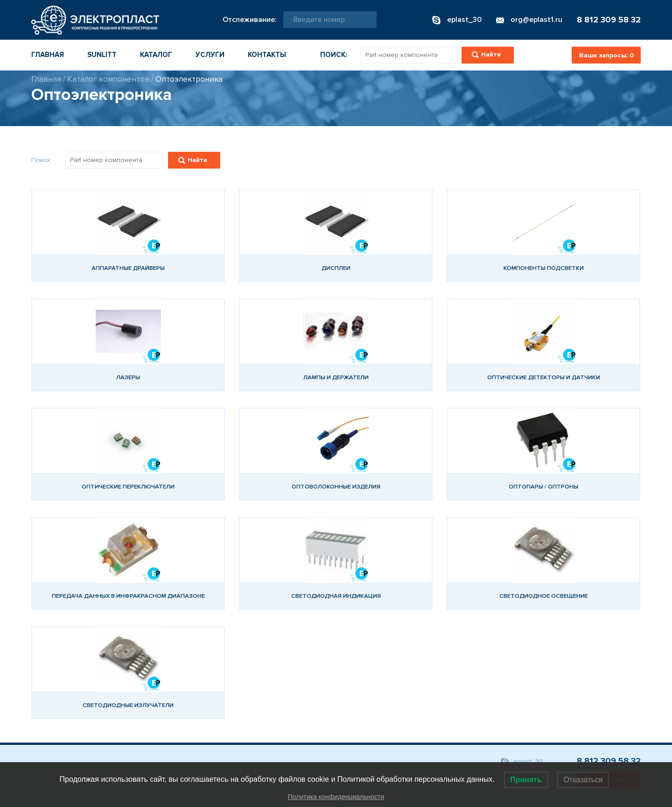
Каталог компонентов (108, 79)
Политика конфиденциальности (336, 797)
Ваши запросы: (606, 55)
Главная (48, 55)
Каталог (156, 55)
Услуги (210, 55)
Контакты (267, 55)
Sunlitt (102, 55)
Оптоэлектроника (189, 79)
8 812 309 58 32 (609, 20)
